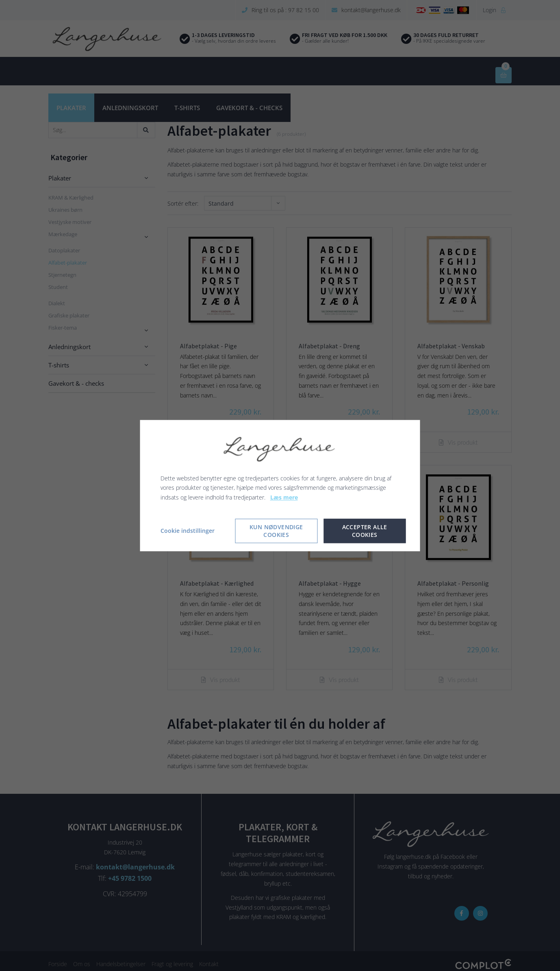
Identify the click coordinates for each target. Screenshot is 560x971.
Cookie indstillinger (188, 531)
